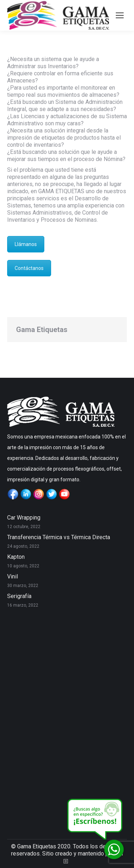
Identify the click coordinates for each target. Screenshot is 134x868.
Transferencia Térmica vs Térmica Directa (59, 537)
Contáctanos (29, 268)
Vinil (13, 576)
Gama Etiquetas (42, 330)
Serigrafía (19, 596)
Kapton (16, 557)
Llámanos (26, 244)
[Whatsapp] (114, 849)
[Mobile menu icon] (120, 15)
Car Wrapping (24, 518)
